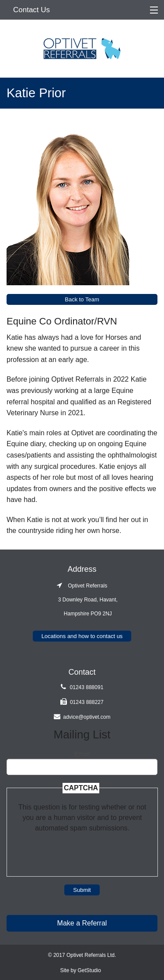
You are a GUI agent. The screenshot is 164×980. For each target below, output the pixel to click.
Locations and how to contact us (82, 636)
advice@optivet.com (87, 717)
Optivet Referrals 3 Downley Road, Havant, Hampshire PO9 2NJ (82, 600)
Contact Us (31, 10)
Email (82, 754)
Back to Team (82, 299)
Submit (82, 890)
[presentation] (82, 850)
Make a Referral (82, 923)
